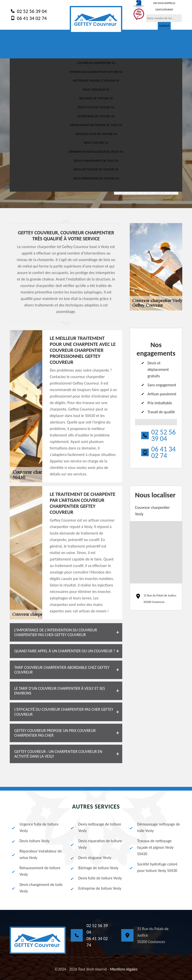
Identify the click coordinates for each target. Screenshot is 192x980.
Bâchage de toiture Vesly (94, 868)
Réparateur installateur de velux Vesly (36, 854)
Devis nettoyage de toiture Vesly (95, 827)
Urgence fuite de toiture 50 (96, 134)
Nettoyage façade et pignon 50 (96, 80)
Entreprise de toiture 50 (96, 116)
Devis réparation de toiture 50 (96, 178)
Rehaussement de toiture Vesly (36, 871)
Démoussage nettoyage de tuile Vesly (154, 827)
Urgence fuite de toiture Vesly (35, 827)
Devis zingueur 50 (96, 89)
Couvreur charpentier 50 (96, 63)
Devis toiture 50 (96, 143)
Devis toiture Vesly (30, 841)
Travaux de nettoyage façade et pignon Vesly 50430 (151, 847)
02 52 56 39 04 (28, 11)
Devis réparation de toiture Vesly (96, 844)
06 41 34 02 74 (28, 18)
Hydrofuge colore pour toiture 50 (96, 72)
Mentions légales (124, 969)
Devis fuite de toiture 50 (96, 107)
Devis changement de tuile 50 (96, 161)
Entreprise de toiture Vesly (95, 888)
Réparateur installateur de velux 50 (96, 152)
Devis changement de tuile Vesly (37, 888)
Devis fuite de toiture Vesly (96, 878)
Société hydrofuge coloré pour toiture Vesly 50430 (153, 867)
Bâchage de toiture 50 (96, 98)
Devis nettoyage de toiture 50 (96, 169)
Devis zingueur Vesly (90, 858)
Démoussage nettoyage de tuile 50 (96, 125)
